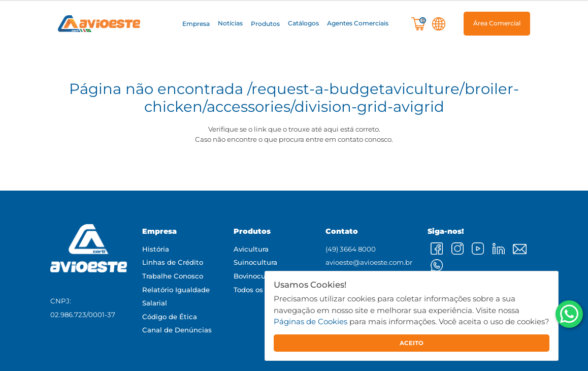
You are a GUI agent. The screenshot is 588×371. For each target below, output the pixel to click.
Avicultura (251, 249)
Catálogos (303, 24)
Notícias (230, 24)
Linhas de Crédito (173, 262)
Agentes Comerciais (358, 24)
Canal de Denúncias (177, 330)
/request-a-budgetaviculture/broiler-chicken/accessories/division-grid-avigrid (332, 98)
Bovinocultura (257, 276)
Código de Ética (170, 317)
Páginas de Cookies (311, 321)
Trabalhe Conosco (173, 276)
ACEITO (412, 343)
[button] (196, 24)
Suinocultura (255, 262)
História (156, 249)
